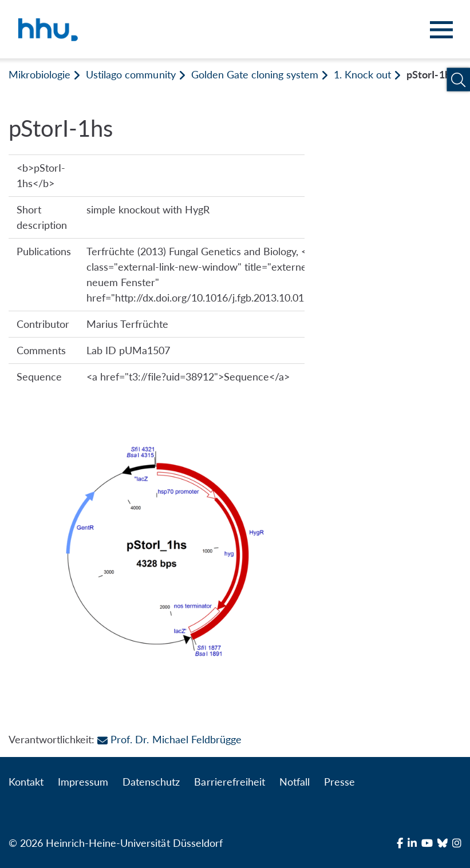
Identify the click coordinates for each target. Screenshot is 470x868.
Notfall (295, 782)
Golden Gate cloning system (255, 74)
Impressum (83, 782)
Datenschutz (151, 782)
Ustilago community (131, 74)
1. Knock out (362, 74)
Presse (339, 782)
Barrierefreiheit (229, 782)
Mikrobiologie (40, 74)
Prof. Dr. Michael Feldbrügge (169, 739)
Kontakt (26, 782)
